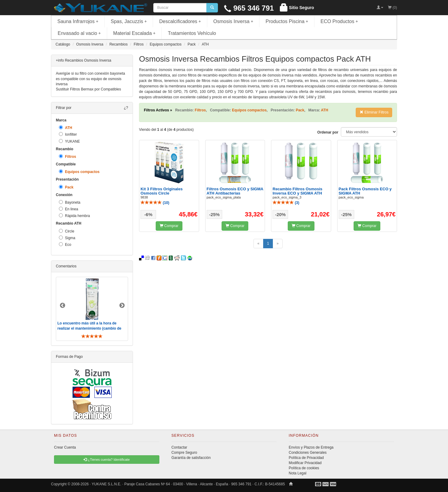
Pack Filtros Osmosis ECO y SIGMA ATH (365, 191)
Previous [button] (63, 306)
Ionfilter (68, 134)
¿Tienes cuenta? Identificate (107, 460)
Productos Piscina (287, 21)
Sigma (67, 238)
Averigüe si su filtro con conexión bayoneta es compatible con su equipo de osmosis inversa (90, 79)
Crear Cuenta (65, 447)
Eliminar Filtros (374, 112)
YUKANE (69, 141)
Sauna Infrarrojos (78, 21)
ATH (66, 128)
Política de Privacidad (306, 458)
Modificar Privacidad (305, 463)
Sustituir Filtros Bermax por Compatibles (88, 89)
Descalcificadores (180, 21)
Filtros (68, 156)
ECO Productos (339, 21)
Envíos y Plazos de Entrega (311, 447)
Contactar (179, 447)
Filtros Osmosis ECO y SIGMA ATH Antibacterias (235, 191)
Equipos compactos (79, 172)
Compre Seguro (184, 453)
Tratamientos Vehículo (192, 33)
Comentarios (66, 266)
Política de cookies (304, 468)
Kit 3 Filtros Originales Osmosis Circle (162, 191)
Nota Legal (297, 473)
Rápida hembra (74, 216)
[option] (92, 309)
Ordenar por (328, 132)
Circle (67, 231)
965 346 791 (249, 8)
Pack (66, 187)
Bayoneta (70, 202)
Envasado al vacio (79, 33)
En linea (68, 209)
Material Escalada (134, 33)
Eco (65, 244)
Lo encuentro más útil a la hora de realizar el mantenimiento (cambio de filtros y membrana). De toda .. (89, 328)
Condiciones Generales (308, 453)
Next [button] (122, 306)
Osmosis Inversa (233, 21)
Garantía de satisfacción (191, 458)
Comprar (169, 226)
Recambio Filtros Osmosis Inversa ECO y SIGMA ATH (297, 191)
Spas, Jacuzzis (129, 21)
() (155, 203)
